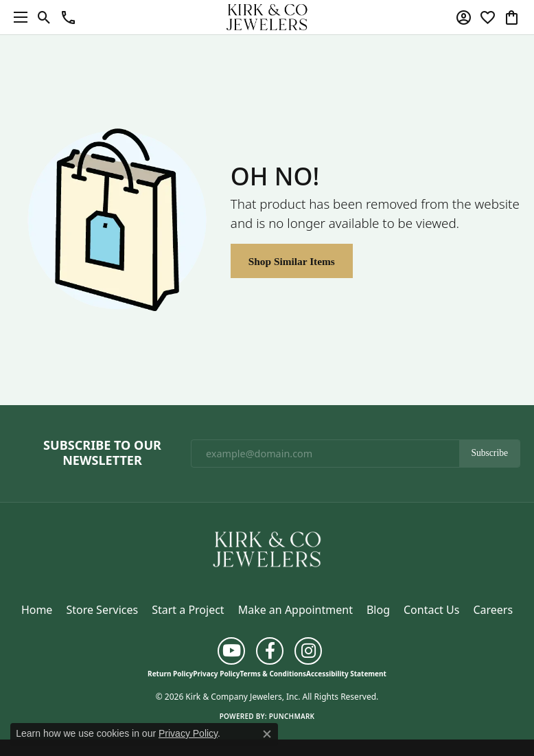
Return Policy (170, 674)
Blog (378, 610)
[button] (44, 17)
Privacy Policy (216, 674)
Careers (493, 610)
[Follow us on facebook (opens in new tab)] (270, 651)
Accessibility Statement (346, 674)
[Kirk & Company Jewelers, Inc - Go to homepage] (267, 548)
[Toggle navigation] (17, 17)
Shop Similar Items (292, 261)
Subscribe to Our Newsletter (102, 453)
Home (37, 610)
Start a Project (188, 610)
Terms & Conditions (273, 674)
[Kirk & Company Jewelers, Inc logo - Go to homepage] (267, 17)
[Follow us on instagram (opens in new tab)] (308, 651)
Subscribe (489, 453)
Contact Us (431, 610)
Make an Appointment (295, 610)
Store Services (102, 610)
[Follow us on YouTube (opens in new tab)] (231, 651)
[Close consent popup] (267, 734)
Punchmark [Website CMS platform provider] (292, 716)
